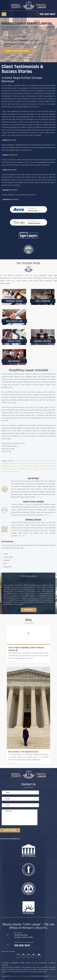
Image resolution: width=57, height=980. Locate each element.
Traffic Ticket (8, 557)
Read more (29, 610)
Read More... (40, 497)
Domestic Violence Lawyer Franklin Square (30, 461)
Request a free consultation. (17, 51)
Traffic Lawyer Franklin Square (44, 469)
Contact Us (8, 567)
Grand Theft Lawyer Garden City (20, 464)
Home (6, 554)
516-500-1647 (48, 14)
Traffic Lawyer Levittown (10, 472)
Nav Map (52, 976)
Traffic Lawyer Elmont (24, 469)
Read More (12, 662)
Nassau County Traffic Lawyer (20, 976)
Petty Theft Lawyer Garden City (31, 466)
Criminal (7, 560)
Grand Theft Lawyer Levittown (42, 464)
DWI (5, 564)
